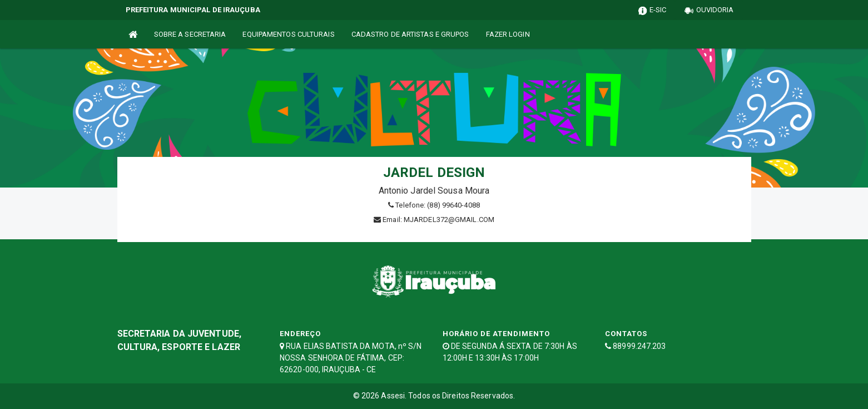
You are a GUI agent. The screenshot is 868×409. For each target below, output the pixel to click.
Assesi (393, 396)
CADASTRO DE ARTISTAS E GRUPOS (410, 34)
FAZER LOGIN (508, 34)
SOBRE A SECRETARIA (190, 34)
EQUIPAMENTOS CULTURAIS (288, 34)
